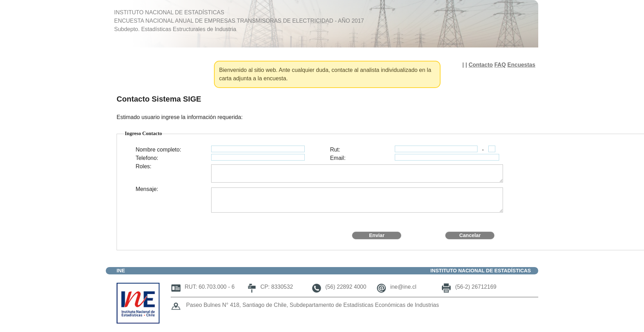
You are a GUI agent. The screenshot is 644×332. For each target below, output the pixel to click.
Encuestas (521, 65)
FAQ (500, 65)
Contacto (480, 65)
